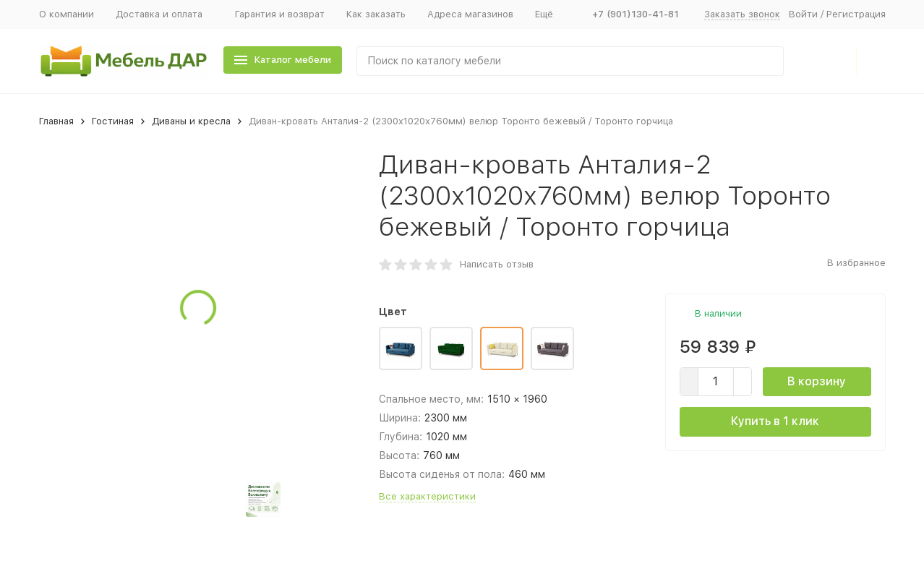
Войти (803, 14)
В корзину (817, 381)
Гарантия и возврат (280, 14)
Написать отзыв (497, 264)
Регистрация (856, 14)
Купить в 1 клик (775, 421)
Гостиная (113, 121)
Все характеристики (427, 496)
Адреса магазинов (470, 14)
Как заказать (376, 14)
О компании (67, 14)
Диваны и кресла (191, 121)
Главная (56, 121)
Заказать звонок (742, 14)
